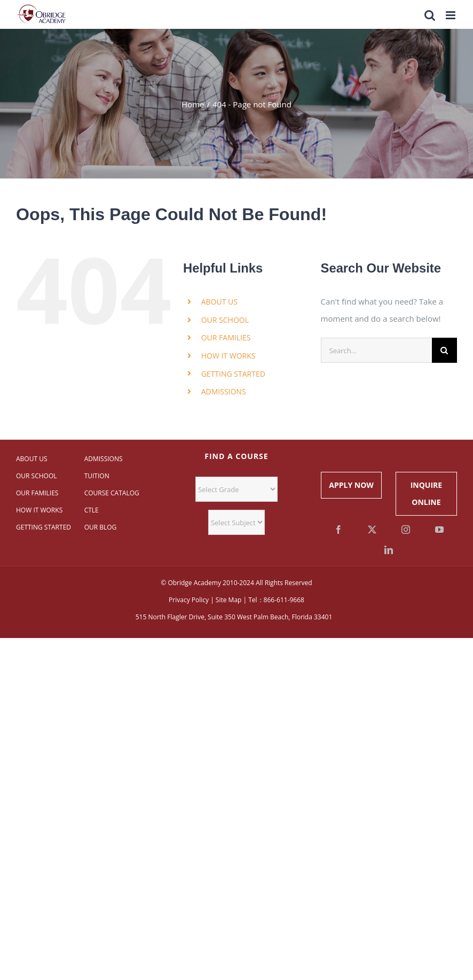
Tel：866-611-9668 (276, 600)
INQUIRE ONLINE (426, 493)
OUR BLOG (101, 527)
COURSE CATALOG (112, 493)
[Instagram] (406, 530)
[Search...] (376, 350)
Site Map (229, 600)
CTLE (92, 510)
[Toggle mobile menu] (451, 15)
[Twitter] (372, 530)
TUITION (97, 476)
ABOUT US (219, 302)
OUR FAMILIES (226, 337)
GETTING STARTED (233, 374)
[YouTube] (439, 530)
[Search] (444, 350)
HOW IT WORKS (228, 356)
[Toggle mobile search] (430, 15)
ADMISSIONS (224, 391)
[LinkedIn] (389, 550)
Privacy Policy (189, 600)
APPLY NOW (351, 485)
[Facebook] (338, 530)
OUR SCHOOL (225, 320)
